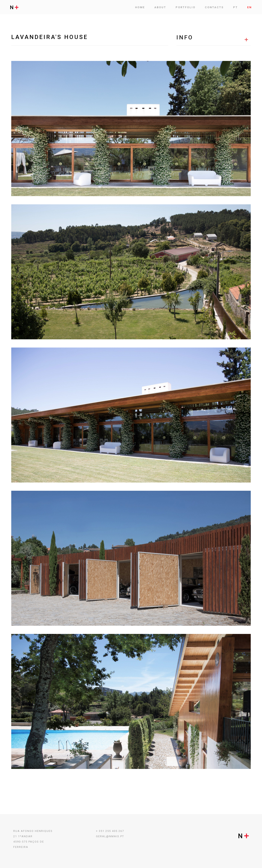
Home (140, 7)
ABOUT (160, 7)
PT (235, 7)
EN (250, 7)
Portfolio (186, 7)
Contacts (214, 7)
